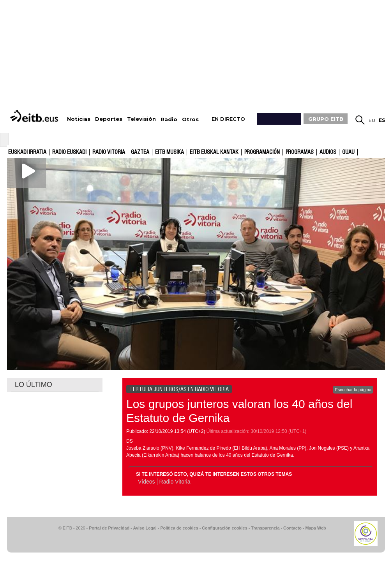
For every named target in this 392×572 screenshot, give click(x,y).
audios (328, 152)
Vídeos (147, 482)
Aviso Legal (145, 528)
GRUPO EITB (326, 119)
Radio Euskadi (69, 152)
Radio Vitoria (109, 152)
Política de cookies (179, 528)
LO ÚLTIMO (34, 385)
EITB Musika (170, 152)
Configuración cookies (224, 528)
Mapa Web (315, 528)
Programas (300, 152)
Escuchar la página (353, 390)
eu (372, 120)
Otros (190, 119)
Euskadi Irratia (27, 152)
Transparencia (265, 528)
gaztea (140, 152)
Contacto (292, 528)
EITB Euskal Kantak (214, 152)
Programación (262, 152)
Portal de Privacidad (109, 528)
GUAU (348, 152)
